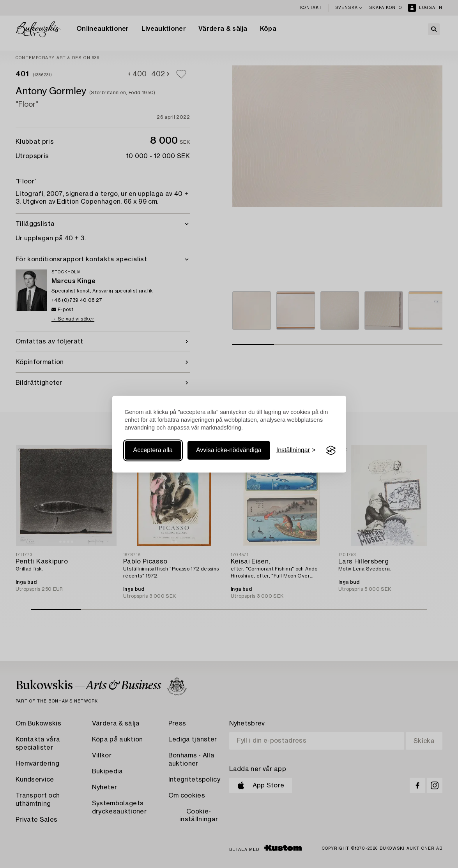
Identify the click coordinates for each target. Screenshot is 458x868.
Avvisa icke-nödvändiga (229, 450)
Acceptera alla (153, 450)
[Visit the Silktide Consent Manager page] (331, 451)
